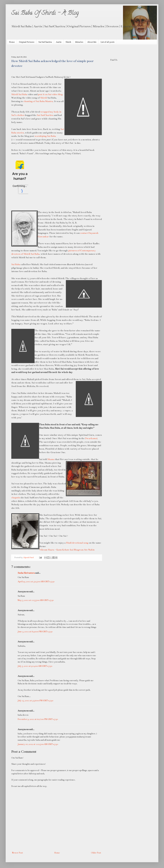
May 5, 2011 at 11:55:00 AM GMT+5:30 (36, 600)
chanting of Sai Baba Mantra (38, 101)
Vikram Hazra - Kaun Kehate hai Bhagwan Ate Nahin (67, 550)
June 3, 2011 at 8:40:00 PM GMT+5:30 (35, 632)
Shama (51, 459)
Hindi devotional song (77, 543)
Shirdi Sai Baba (19, 94)
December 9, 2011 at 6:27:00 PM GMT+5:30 (38, 719)
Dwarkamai (91, 438)
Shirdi (68, 42)
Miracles (79, 42)
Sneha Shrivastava (26, 573)
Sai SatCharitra (45, 42)
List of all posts (108, 42)
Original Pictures (27, 42)
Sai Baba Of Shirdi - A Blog (45, 13)
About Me (92, 42)
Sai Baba (16, 264)
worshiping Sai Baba (45, 136)
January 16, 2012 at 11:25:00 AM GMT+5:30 (38, 744)
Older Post (96, 853)
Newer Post (17, 853)
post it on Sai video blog (50, 94)
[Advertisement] (44, 50)
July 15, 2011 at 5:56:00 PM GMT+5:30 (35, 701)
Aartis (59, 42)
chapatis (16, 498)
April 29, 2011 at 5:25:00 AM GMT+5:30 (36, 582)
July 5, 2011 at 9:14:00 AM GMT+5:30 (35, 666)
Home (12, 42)
